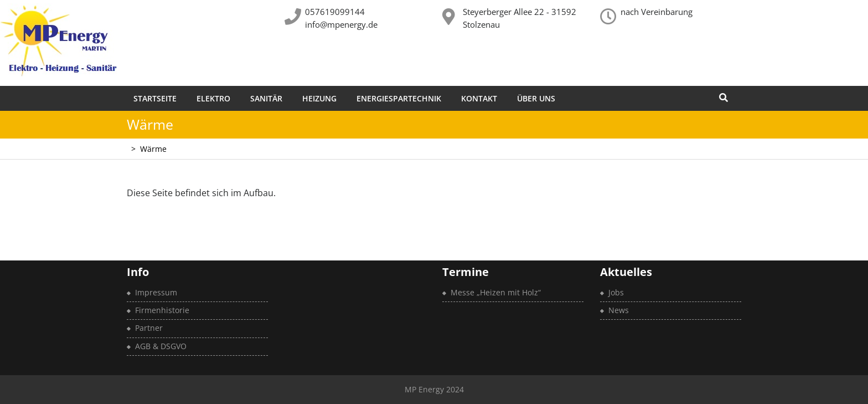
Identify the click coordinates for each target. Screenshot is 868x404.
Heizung (319, 98)
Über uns (536, 98)
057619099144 (335, 12)
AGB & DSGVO (161, 346)
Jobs (616, 292)
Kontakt (479, 98)
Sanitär (266, 98)
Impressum (156, 292)
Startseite (155, 98)
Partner (149, 328)
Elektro (213, 98)
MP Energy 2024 (434, 389)
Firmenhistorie (162, 310)
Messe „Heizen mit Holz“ (496, 292)
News (619, 310)
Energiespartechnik (399, 98)
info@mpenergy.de (341, 24)
